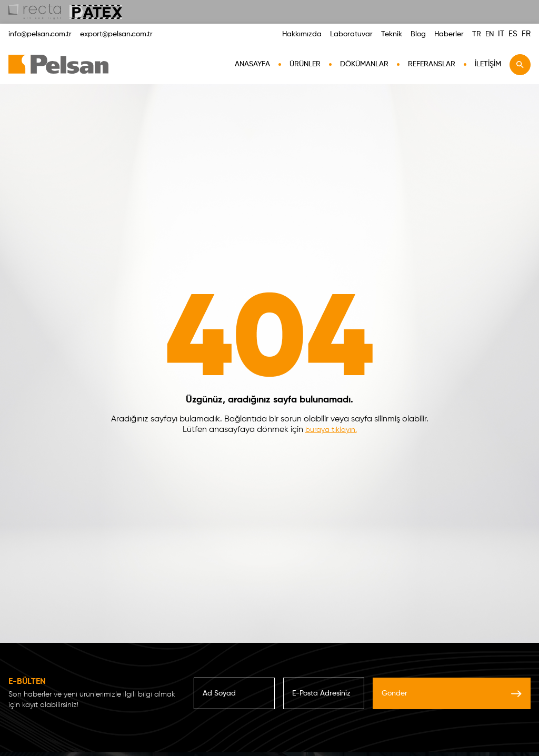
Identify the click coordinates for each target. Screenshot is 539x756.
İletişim (488, 64)
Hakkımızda (302, 34)
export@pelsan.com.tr (116, 34)
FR (526, 34)
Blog (418, 34)
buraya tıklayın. (331, 430)
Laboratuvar (351, 34)
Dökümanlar (364, 64)
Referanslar (432, 64)
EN (490, 34)
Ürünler (305, 64)
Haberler (449, 34)
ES (513, 34)
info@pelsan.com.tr (40, 34)
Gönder (452, 693)
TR (477, 34)
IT (501, 34)
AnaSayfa (252, 64)
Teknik (392, 34)
